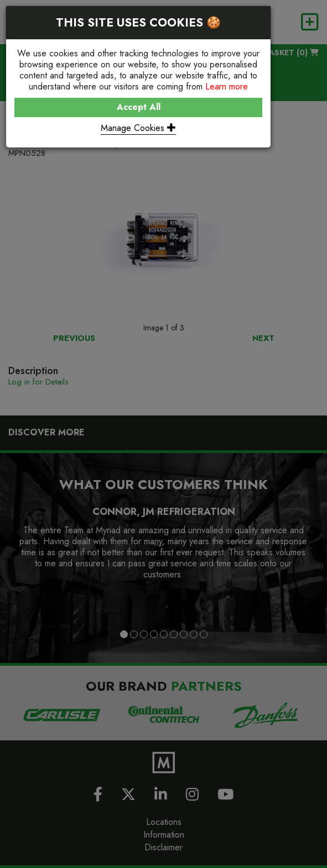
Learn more (227, 86)
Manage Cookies (138, 128)
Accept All (139, 107)
